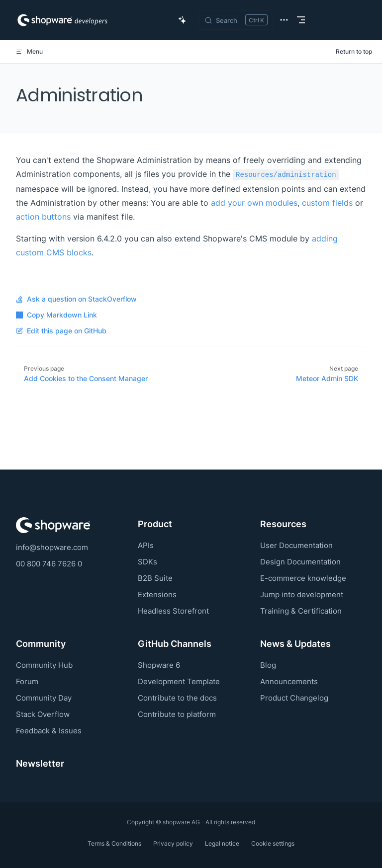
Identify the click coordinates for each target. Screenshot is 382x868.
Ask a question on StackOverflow (76, 299)
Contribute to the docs (177, 698)
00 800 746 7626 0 (49, 564)
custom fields (327, 203)
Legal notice (222, 843)
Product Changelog (294, 698)
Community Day (44, 698)
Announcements (289, 681)
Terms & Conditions (114, 843)
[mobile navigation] (301, 20)
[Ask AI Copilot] (183, 20)
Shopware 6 (159, 665)
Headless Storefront (173, 611)
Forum (27, 681)
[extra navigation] (284, 20)
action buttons (43, 217)
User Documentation (296, 545)
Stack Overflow (43, 714)
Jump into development (302, 594)
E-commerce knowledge (303, 578)
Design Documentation (300, 562)
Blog (268, 665)
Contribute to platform (177, 714)
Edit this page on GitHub (61, 331)
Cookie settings (273, 843)
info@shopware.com (52, 547)
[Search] (236, 20)
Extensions (157, 594)
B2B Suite (155, 578)
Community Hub (44, 665)
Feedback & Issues (49, 731)
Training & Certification (301, 611)
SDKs (147, 562)
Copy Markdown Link (56, 315)
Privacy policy (173, 843)
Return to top (354, 51)
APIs (146, 545)
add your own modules (254, 203)
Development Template (179, 681)
